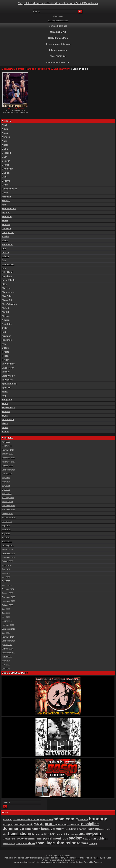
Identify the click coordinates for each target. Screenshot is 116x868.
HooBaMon (8, 244)
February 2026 (8, 450)
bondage (98, 819)
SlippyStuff (8, 380)
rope (65, 838)
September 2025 (9, 470)
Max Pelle (7, 296)
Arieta (5, 145)
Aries (5, 141)
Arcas (5, 133)
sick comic (21, 844)
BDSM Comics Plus (58, 38)
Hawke (5, 236)
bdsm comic (66, 819)
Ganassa (6, 228)
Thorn (5, 404)
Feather (6, 213)
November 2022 (8, 601)
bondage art (23, 112)
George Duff (8, 233)
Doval (5, 193)
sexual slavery (9, 844)
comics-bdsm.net (58, 26)
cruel (50, 824)
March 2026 (7, 446)
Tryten (5, 416)
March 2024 (7, 542)
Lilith (4, 284)
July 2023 (6, 569)
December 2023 (8, 553)
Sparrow (6, 388)
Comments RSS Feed (62, 21)
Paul (4, 332)
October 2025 (7, 466)
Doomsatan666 (10, 189)
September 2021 (9, 629)
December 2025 (8, 458)
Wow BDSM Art (58, 56)
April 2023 (6, 581)
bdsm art (34, 820)
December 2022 (8, 597)
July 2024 (6, 526)
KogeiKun (7, 276)
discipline (90, 824)
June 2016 (6, 661)
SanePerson (8, 368)
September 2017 (9, 653)
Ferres (5, 220)
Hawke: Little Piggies (15, 108)
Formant (6, 225)
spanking (44, 843)
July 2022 (6, 609)
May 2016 (6, 665)
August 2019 (7, 645)
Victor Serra (8, 420)
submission (65, 843)
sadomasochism (95, 838)
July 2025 (6, 478)
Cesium (6, 165)
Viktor (5, 423)
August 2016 (7, 657)
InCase (5, 252)
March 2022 (7, 621)
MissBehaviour (10, 304)
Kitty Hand (7, 272)
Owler (5, 328)
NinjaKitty (7, 324)
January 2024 (7, 549)
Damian (6, 173)
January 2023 (7, 593)
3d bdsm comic (12, 112)
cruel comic (61, 824)
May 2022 (6, 617)
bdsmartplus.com (58, 50)
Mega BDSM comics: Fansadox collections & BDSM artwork (58, 3)
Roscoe (6, 356)
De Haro (6, 181)
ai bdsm (16, 820)
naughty (86, 834)
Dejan (5, 185)
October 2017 (7, 649)
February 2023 (8, 589)
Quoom (6, 348)
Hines (5, 240)
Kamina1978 (8, 264)
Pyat (4, 344)
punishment (52, 838)
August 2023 (7, 565)
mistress (75, 834)
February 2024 (8, 545)
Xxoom (6, 431)
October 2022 (7, 605)
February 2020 (8, 637)
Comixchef (7, 169)
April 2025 (6, 490)
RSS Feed (51, 21)
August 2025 (7, 474)
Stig (4, 396)
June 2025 (6, 482)
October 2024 (7, 514)
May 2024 (6, 534)
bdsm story (83, 820)
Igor (4, 248)
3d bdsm (7, 820)
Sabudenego (8, 364)
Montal (5, 312)
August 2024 (7, 522)
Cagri (5, 157)
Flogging (93, 829)
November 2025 (8, 462)
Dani (4, 177)
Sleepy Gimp (8, 376)
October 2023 (7, 561)
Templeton (7, 400)
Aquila (5, 129)
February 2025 (8, 498)
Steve (5, 392)
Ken (4, 268)
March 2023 (7, 585)
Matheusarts (8, 292)
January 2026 (7, 454)
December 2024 (8, 506)
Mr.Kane (6, 316)
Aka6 (4, 125)
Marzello (6, 288)
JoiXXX (6, 256)
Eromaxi (6, 201)
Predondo (7, 340)
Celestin (6, 161)
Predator (6, 336)
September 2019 (9, 641)
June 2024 (6, 529)
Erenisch (6, 197)
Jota (4, 260)
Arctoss (6, 137)
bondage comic (24, 824)
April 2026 (6, 442)
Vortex (5, 428)
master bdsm (63, 834)
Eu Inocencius (9, 209)
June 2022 (6, 613)
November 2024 (8, 510)
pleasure (9, 838)
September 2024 (9, 518)
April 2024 (6, 537)
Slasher (6, 372)
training (93, 844)
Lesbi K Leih (8, 280)
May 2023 (6, 577)
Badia (5, 149)
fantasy (47, 829)
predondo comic (35, 839)
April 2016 (6, 669)
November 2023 (8, 557)
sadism (76, 838)
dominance (13, 828)
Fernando (7, 217)
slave (31, 843)
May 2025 (6, 486)
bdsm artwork (46, 820)
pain (97, 833)
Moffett (6, 308)
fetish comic (79, 829)
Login (61, 16)
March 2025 (7, 494)
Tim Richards (9, 408)
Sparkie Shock (9, 384)
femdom (59, 829)
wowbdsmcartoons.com (58, 62)
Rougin (6, 360)
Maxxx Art (7, 300)
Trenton (6, 412)
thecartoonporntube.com (58, 44)
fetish (68, 829)
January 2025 (7, 502)
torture (83, 843)
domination (32, 829)
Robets (6, 352)
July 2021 (6, 633)
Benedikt (6, 153)
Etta (4, 205)
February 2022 (8, 625)
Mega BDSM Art (58, 32)
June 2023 (6, 573)
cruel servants (74, 824)
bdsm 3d (23, 820)
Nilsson (6, 320)
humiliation (18, 833)
